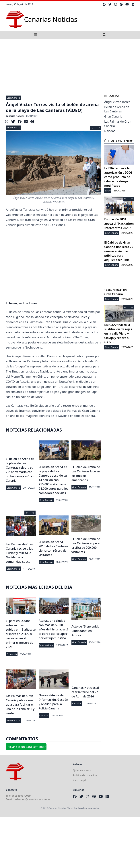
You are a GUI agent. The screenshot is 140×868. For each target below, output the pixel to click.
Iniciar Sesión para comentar (26, 747)
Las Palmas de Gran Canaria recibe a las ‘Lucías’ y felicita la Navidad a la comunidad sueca (20, 553)
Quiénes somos (82, 770)
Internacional (46, 645)
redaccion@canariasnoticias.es (32, 799)
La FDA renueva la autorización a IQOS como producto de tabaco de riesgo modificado (118, 177)
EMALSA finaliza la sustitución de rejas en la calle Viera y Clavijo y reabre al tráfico (118, 333)
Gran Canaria (13, 98)
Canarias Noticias (15, 116)
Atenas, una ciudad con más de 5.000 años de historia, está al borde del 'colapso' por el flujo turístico (54, 629)
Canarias (44, 716)
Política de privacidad (86, 775)
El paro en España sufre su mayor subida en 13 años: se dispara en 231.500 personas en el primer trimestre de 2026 (21, 634)
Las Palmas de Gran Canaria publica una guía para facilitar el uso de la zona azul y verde (20, 705)
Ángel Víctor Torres (117, 102)
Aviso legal (79, 780)
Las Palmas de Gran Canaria (118, 124)
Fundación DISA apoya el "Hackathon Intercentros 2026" (119, 224)
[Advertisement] (70, 66)
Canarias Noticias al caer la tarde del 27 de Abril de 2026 (85, 692)
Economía (12, 654)
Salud (108, 191)
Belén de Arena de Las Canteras (117, 109)
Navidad (110, 131)
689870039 (24, 796)
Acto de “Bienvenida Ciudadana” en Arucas (85, 631)
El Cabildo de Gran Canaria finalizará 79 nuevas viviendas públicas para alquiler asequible (119, 251)
